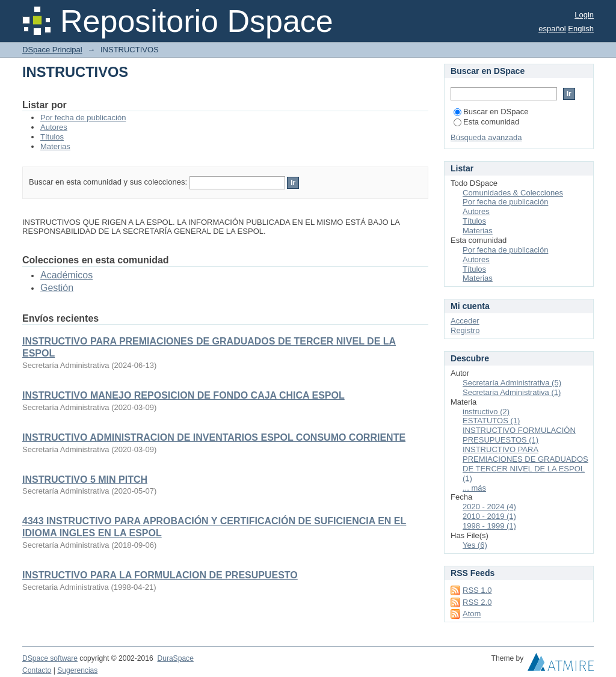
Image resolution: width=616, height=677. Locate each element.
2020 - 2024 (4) (489, 507)
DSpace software (50, 658)
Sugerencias (77, 670)
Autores (54, 127)
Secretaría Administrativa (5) (512, 383)
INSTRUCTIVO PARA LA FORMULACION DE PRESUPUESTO (160, 575)
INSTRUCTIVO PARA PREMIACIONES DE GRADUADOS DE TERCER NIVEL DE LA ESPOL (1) (525, 464)
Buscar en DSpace (491, 112)
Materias (55, 146)
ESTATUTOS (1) (491, 421)
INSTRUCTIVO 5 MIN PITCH (85, 479)
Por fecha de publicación (83, 118)
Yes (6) (475, 545)
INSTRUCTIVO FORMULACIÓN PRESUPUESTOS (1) (519, 435)
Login (584, 15)
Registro (465, 330)
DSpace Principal (52, 50)
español (552, 29)
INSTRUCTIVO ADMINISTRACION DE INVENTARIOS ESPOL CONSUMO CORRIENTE (214, 437)
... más (474, 488)
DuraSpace (175, 658)
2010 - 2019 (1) (489, 516)
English (581, 29)
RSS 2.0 (477, 602)
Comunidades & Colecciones (513, 193)
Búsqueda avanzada (486, 137)
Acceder (465, 321)
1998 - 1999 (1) (489, 526)
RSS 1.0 (477, 590)
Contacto (37, 670)
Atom (472, 614)
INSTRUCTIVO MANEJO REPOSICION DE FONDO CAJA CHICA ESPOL (183, 395)
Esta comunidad (486, 122)
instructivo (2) (486, 412)
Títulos (52, 137)
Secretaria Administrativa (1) (512, 392)
